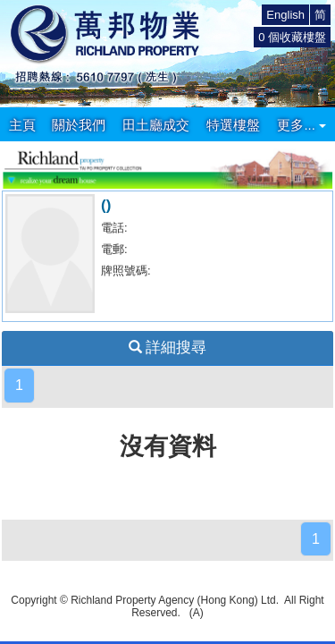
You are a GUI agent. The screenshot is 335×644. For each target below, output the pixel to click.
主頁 (22, 125)
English (285, 15)
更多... (301, 125)
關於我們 (79, 125)
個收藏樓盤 (292, 37)
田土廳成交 (156, 125)
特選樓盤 (233, 125)
